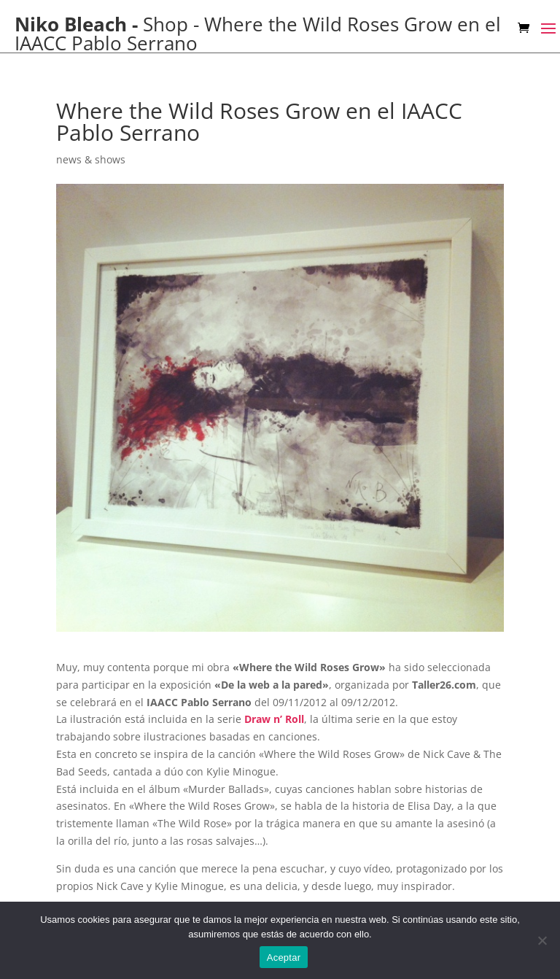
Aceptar (284, 957)
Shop (166, 24)
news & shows (91, 159)
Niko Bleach (71, 24)
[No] (542, 940)
